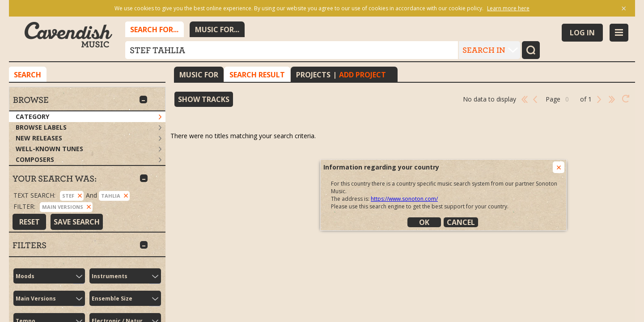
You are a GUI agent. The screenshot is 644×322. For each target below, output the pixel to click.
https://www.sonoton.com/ (404, 199)
